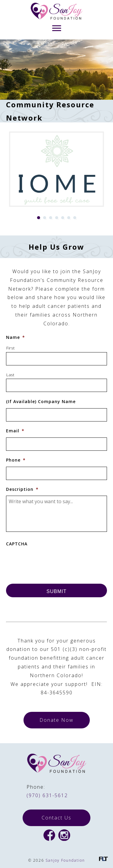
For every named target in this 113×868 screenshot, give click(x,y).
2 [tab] (45, 218)
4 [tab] (57, 218)
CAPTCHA (17, 544)
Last (10, 375)
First (10, 348)
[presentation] (52, 562)
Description (22, 489)
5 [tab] (63, 218)
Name (16, 337)
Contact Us (56, 818)
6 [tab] (69, 218)
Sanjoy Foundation (65, 860)
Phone (16, 460)
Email (15, 431)
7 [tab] (75, 218)
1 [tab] (39, 218)
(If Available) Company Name (41, 402)
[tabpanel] (56, 169)
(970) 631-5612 (47, 795)
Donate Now (56, 720)
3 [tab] (51, 218)
